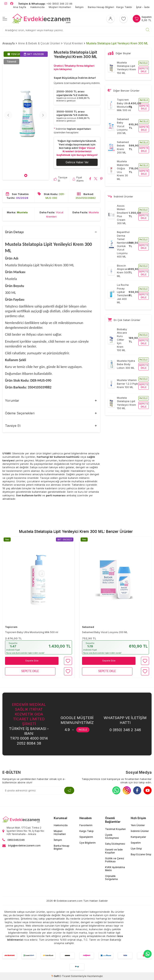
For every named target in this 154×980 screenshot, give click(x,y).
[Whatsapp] (116, 790)
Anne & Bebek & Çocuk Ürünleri (39, 43)
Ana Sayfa (20, 7)
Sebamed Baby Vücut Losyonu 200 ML (105, 632)
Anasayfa (9, 43)
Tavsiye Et (61, 179)
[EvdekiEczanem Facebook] (12, 4)
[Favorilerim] (124, 19)
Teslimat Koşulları (115, 829)
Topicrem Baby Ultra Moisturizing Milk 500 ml (32, 632)
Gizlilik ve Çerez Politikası (115, 860)
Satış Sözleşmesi (115, 844)
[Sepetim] (142, 19)
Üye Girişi (136, 849)
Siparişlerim (86, 837)
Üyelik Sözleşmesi (112, 837)
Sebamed (88, 627)
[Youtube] (148, 790)
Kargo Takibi (124, 7)
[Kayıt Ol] (69, 790)
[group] (26, 115)
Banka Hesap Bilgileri (101, 7)
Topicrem (11, 627)
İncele (144, 63)
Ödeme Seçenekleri (20, 413)
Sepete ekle (144, 70)
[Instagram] (127, 790)
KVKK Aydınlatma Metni (115, 869)
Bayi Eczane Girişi (141, 855)
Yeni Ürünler (138, 825)
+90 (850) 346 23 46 (45, 4)
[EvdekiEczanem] (41, 19)
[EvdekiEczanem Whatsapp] (148, 954)
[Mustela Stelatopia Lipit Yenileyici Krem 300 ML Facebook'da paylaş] (90, 179)
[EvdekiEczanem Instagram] (6, 4)
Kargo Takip (87, 831)
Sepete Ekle (32, 661)
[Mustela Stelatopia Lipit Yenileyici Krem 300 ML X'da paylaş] (96, 179)
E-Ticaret (65, 976)
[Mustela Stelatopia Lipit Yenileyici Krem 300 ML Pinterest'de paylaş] (101, 179)
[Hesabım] (110, 19)
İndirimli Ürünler (140, 831)
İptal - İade (143, 7)
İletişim (79, 7)
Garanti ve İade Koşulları (114, 851)
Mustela (22, 213)
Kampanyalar (138, 837)
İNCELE (83, 730)
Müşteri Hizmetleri (60, 7)
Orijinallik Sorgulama (111, 878)
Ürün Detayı (14, 232)
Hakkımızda (37, 7)
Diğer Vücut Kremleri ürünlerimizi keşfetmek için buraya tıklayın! (77, 151)
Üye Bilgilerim (88, 843)
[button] (26, 176)
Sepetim (136, 843)
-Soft (55, 976)
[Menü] (5, 19)
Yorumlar (12, 401)
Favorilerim (86, 825)
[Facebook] (137, 790)
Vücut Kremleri (73, 43)
